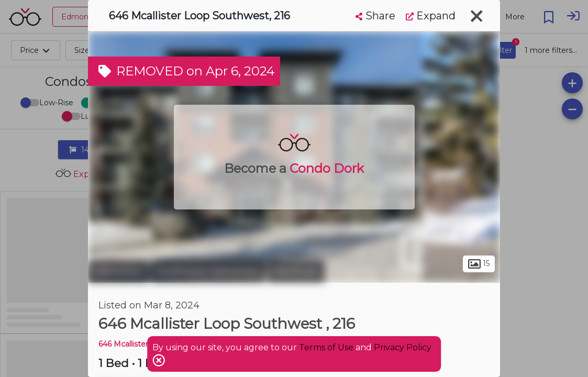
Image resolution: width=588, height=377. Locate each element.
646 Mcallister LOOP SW (143, 344)
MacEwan (296, 271)
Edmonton (118, 271)
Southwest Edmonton (208, 271)
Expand (431, 16)
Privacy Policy (403, 347)
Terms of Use (326, 347)
